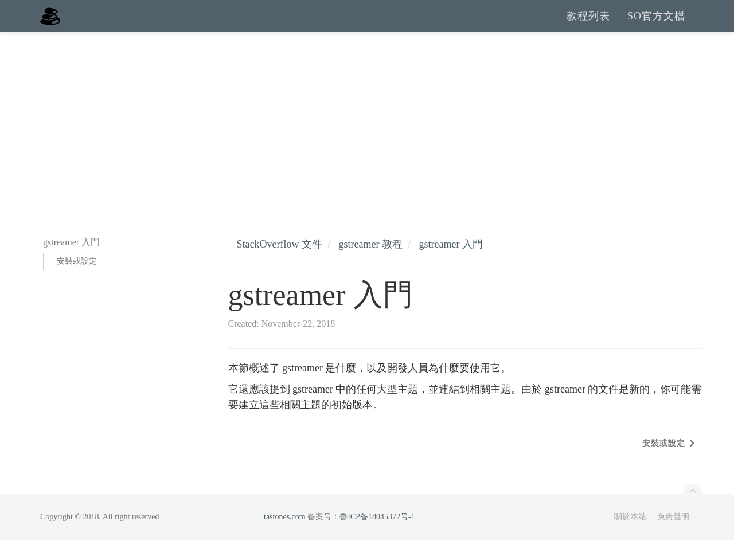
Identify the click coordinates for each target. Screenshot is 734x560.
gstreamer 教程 (370, 264)
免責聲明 (673, 537)
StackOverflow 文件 (280, 264)
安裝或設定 (77, 281)
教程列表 (588, 26)
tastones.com (285, 537)
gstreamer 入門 (450, 264)
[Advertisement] (367, 138)
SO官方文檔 (656, 26)
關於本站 (630, 537)
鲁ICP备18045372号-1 (377, 537)
